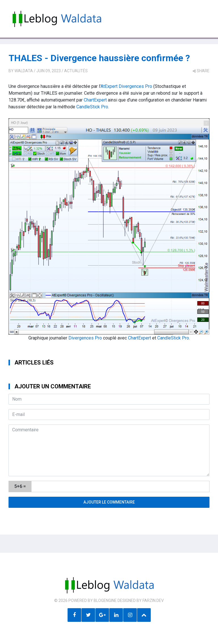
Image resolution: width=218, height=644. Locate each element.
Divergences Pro (85, 338)
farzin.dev (153, 600)
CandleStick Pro (92, 107)
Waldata (24, 71)
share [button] (201, 71)
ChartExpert (95, 100)
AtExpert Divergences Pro (126, 86)
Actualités (76, 71)
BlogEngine (105, 600)
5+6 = (20, 486)
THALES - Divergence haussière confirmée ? (99, 58)
